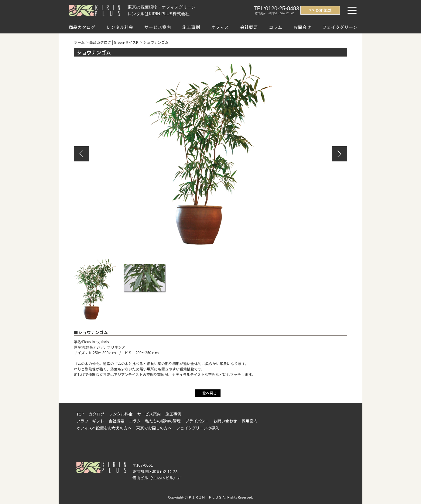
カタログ (97, 414)
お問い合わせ (225, 421)
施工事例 (191, 27)
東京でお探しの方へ (154, 428)
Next (340, 154)
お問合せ (302, 27)
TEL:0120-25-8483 (276, 9)
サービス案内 (158, 27)
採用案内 (249, 421)
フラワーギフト (90, 421)
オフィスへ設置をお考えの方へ (104, 428)
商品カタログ (82, 27)
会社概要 (249, 27)
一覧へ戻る (208, 393)
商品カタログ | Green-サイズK (114, 42)
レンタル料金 (120, 27)
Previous (81, 154)
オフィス (220, 27)
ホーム (79, 42)
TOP (80, 414)
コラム (276, 27)
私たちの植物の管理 (163, 421)
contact (324, 10)
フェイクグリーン (340, 27)
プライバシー (197, 421)
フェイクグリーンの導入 (198, 428)
